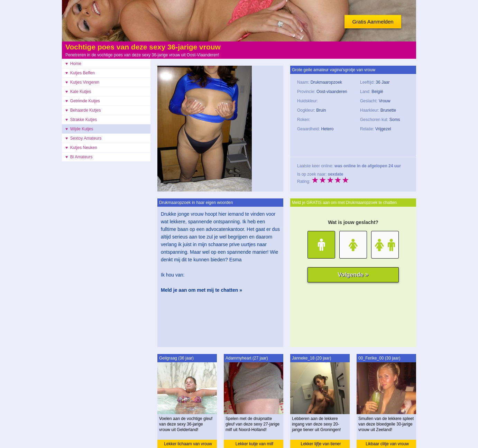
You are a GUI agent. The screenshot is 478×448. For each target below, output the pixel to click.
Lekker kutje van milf (254, 444)
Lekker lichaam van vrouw (188, 444)
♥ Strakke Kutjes (81, 120)
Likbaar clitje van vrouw (387, 444)
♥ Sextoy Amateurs (84, 138)
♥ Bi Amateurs (79, 157)
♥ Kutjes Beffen (80, 73)
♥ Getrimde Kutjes (83, 101)
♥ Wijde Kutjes (79, 129)
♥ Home (73, 64)
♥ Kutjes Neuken (81, 148)
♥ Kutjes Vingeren (82, 82)
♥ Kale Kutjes (78, 92)
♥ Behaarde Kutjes (83, 110)
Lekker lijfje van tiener (321, 444)
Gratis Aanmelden (373, 22)
